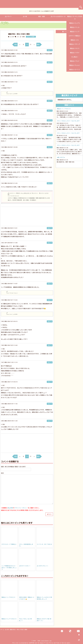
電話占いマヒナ (75, 61)
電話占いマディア (75, 44)
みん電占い (75, 57)
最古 (16, 45)
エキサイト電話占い (75, 36)
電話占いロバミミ (75, 70)
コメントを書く (31, 37)
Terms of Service (61, 643)
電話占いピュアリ (75, 23)
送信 (50, 514)
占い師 (25, 16)
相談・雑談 (42, 16)
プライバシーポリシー (21, 508)
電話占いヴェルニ (75, 65)
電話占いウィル (75, 27)
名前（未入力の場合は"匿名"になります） (14, 467)
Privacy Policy (49, 643)
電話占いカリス (75, 48)
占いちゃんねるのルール (58, 16)
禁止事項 (10, 508)
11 (31, 45)
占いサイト (8, 16)
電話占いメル (75, 40)
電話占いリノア (75, 32)
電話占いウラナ (75, 53)
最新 (38, 45)
